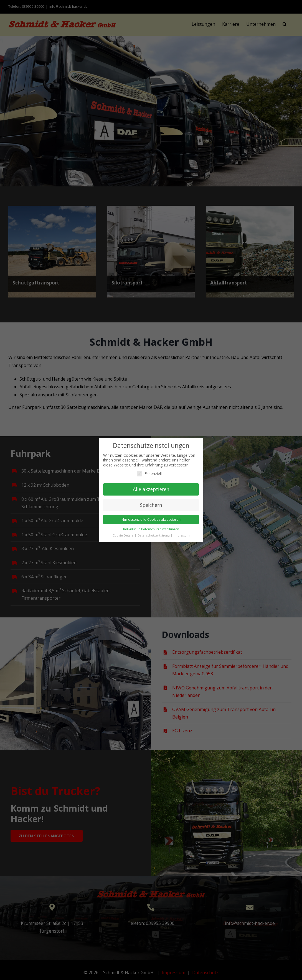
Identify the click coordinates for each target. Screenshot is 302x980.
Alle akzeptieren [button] (151, 489)
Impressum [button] (182, 535)
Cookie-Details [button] (123, 535)
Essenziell (149, 474)
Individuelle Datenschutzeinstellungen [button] (151, 529)
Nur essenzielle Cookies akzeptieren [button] (151, 519)
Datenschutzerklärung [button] (154, 535)
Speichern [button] (151, 505)
